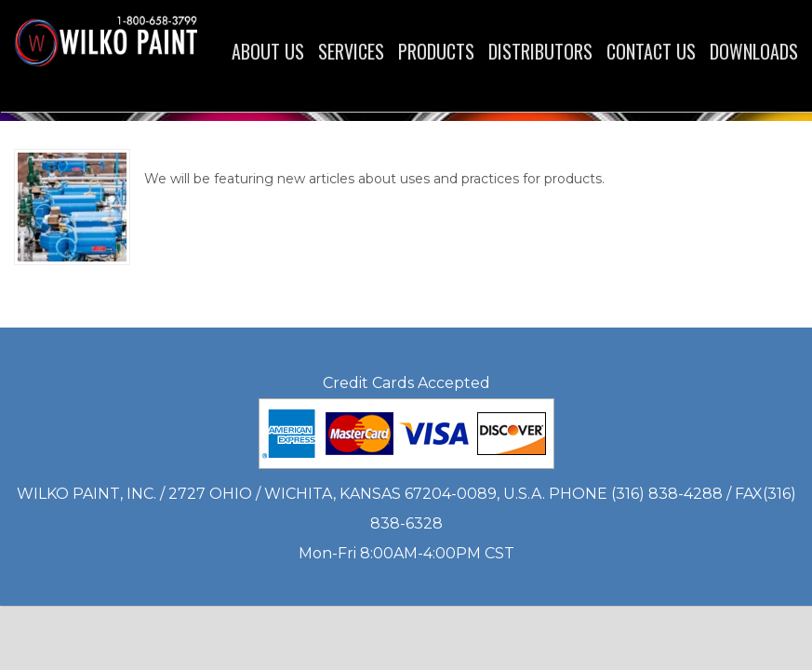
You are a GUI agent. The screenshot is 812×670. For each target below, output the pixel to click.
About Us (268, 51)
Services (351, 51)
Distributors (540, 51)
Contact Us (651, 51)
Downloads (754, 51)
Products (436, 51)
